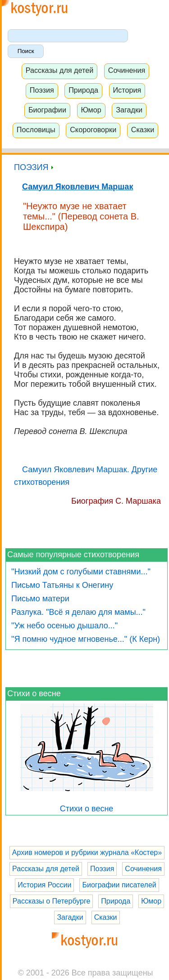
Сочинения (127, 70)
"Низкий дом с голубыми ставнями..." (81, 572)
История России (44, 885)
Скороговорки (93, 130)
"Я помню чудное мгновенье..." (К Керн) (86, 639)
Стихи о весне (34, 694)
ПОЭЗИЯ (34, 167)
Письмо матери (40, 599)
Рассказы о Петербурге (51, 901)
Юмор (91, 110)
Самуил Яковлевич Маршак (78, 187)
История (127, 90)
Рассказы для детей (60, 70)
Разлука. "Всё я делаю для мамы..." (78, 612)
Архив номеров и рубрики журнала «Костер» (87, 852)
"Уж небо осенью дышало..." (64, 626)
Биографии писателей (119, 885)
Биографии (47, 110)
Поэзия (42, 90)
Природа (83, 90)
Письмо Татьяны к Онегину (62, 585)
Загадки (129, 110)
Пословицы (36, 130)
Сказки (143, 130)
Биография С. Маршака (116, 501)
